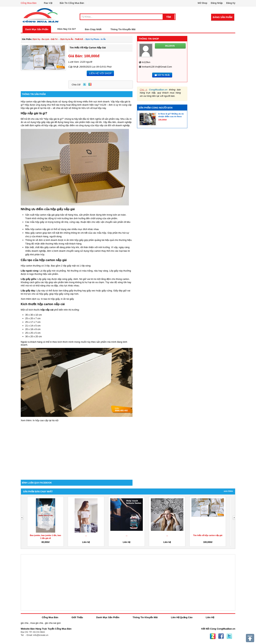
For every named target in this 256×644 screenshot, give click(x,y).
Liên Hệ (210, 617)
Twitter (85, 84)
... (86, 535)
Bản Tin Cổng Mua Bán (72, 3)
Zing (90, 84)
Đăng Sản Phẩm (223, 17)
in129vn (146, 62)
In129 (103, 105)
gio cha (25, 623)
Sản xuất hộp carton (36, 215)
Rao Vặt (48, 3)
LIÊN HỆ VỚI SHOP (100, 73)
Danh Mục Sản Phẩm (37, 29)
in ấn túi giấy (67, 299)
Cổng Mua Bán (29, 3)
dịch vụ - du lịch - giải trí (45, 39)
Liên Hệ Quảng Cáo (182, 617)
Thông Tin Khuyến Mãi (123, 29)
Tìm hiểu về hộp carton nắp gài (88, 48)
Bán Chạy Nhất (93, 29)
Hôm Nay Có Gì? (67, 29)
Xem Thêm (228, 491)
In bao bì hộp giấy (50, 299)
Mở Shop (203, 3)
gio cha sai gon (53, 623)
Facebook (221, 636)
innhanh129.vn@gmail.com (157, 67)
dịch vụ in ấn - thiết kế (72, 39)
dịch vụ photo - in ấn (96, 39)
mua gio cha (37, 623)
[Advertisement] (77, 449)
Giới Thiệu (77, 617)
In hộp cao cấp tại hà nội (46, 420)
